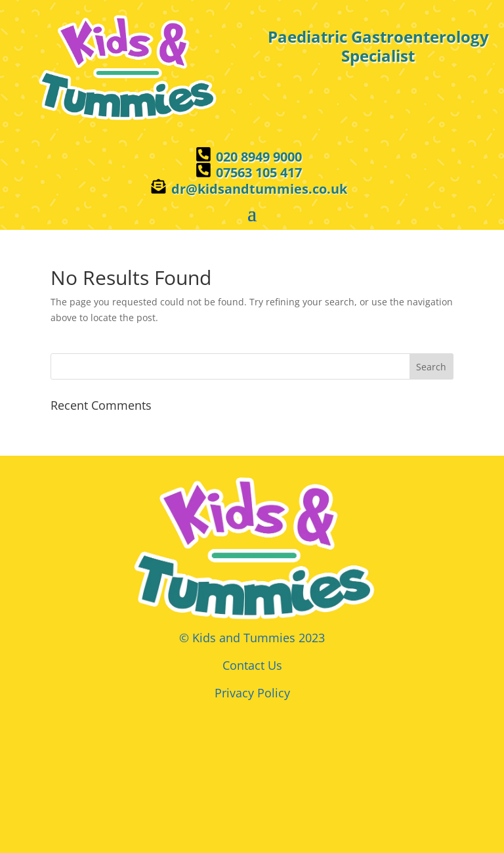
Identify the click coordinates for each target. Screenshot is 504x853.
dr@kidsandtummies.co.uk (259, 189)
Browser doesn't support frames (252, 770)
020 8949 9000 (259, 157)
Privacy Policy (252, 693)
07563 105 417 (259, 172)
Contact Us (252, 665)
